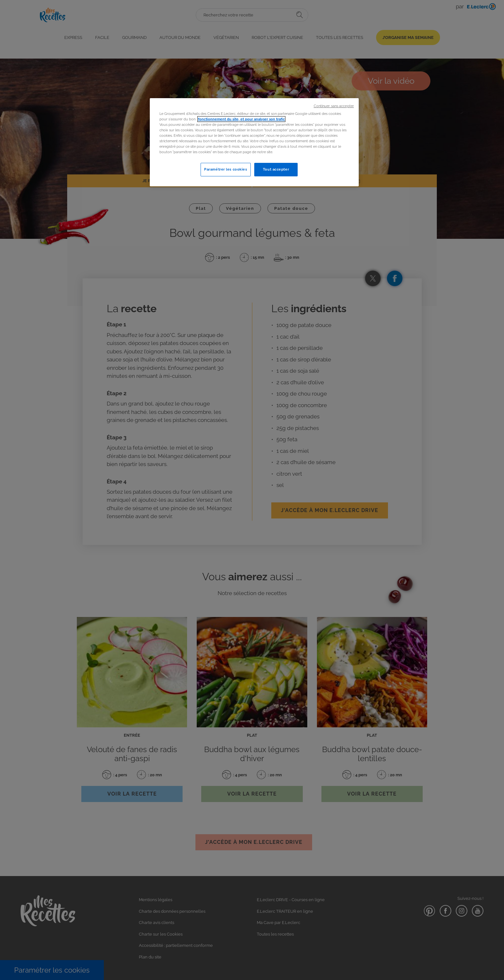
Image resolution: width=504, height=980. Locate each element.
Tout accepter (276, 169)
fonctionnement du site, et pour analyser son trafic (241, 119)
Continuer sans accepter (334, 106)
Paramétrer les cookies (226, 169)
